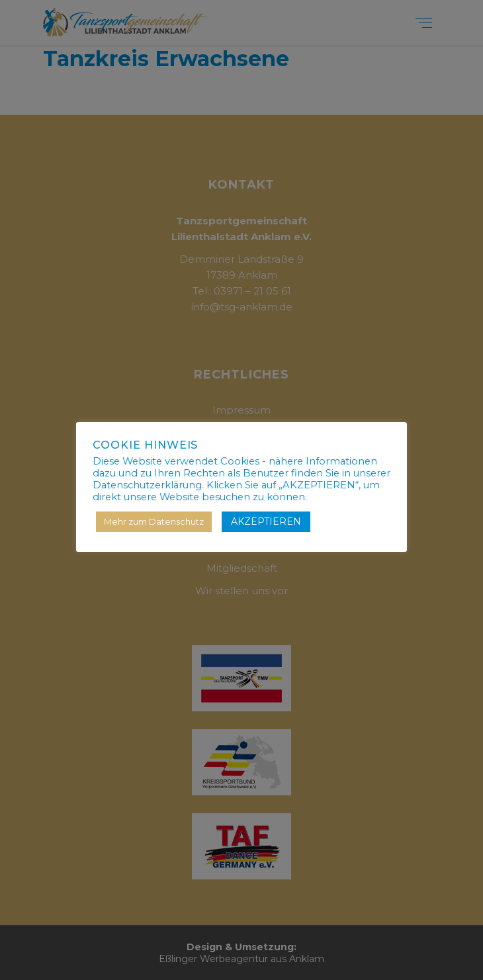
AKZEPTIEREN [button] (266, 521)
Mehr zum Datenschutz (154, 521)
